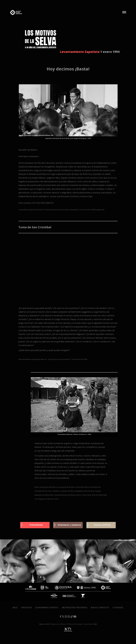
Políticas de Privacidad (75, 624)
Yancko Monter (88, 624)
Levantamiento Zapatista (47, 607)
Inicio (15, 607)
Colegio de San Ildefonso (58, 624)
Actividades (118, 607)
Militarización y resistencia (75, 607)
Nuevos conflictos (100, 607)
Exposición (26, 607)
